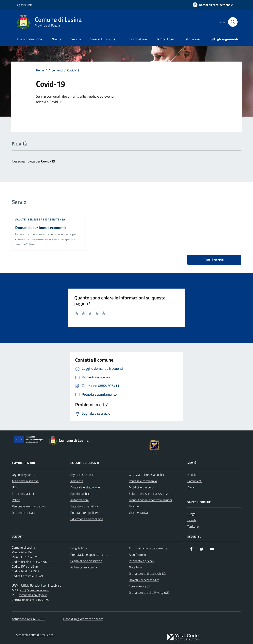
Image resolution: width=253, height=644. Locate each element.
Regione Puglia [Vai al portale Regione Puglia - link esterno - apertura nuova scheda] (24, 5)
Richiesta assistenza (84, 567)
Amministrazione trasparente (148, 548)
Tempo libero (166, 39)
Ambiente (77, 481)
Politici (16, 500)
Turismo (134, 506)
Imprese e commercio (143, 481)
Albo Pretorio (137, 555)
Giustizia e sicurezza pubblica (148, 475)
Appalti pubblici (80, 494)
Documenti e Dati (23, 513)
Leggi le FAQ (79, 548)
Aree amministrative (25, 481)
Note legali (136, 567)
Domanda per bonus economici (41, 228)
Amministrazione (29, 39)
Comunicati (195, 481)
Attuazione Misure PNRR (28, 619)
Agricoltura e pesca (83, 475)
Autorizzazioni (79, 500)
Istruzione (192, 39)
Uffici (15, 487)
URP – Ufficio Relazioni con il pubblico (36, 585)
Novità (57, 39)
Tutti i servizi (214, 260)
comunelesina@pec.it (33, 595)
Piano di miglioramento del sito (83, 619)
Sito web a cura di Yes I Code (35, 635)
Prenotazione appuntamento (89, 555)
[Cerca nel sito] (233, 22)
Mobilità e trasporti (141, 487)
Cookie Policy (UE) (141, 586)
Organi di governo (23, 475)
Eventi (192, 520)
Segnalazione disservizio (86, 561)
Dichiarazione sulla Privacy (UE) (149, 593)
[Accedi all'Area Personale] (213, 5)
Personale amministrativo (29, 506)
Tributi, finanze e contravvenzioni (150, 500)
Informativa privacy (142, 561)
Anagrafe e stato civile (85, 487)
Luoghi (192, 514)
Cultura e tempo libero (85, 513)
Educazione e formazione (87, 519)
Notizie (192, 475)
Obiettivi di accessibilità (144, 580)
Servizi (76, 39)
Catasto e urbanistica (84, 506)
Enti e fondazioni (23, 494)
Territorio (193, 526)
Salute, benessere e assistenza (40, 219)
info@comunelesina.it (34, 590)
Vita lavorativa (138, 513)
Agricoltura (139, 39)
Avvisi (191, 487)
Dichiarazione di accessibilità (147, 574)
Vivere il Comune (103, 39)
